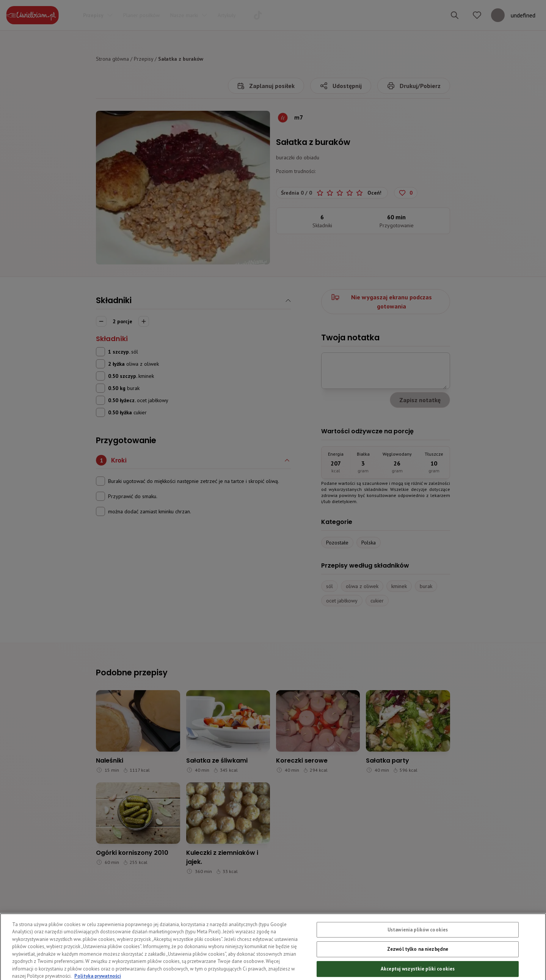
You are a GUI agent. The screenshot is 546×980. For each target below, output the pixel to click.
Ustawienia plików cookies (418, 944)
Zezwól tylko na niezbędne (418, 963)
